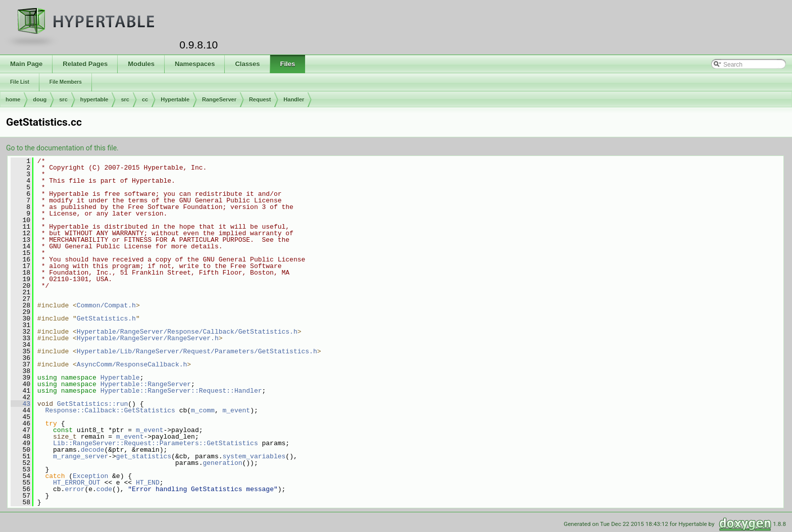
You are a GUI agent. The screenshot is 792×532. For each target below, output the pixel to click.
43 (20, 404)
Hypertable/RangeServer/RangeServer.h (148, 338)
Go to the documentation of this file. (62, 148)
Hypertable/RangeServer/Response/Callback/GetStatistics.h (187, 332)
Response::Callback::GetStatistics (110, 410)
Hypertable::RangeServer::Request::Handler (181, 391)
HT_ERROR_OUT (77, 483)
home (13, 99)
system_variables (254, 456)
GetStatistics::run (92, 404)
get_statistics (144, 456)
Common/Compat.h (106, 305)
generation (222, 463)
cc (145, 99)
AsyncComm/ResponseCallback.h (132, 364)
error (75, 489)
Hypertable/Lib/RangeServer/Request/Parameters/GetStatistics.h (197, 351)
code (104, 489)
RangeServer (219, 99)
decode (93, 450)
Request (260, 99)
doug (40, 99)
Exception (90, 476)
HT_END (148, 483)
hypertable (94, 99)
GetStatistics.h (106, 318)
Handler (294, 99)
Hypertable (175, 99)
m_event (236, 410)
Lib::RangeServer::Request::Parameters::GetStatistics (156, 443)
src (63, 99)
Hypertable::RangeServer (146, 384)
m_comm (203, 410)
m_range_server (81, 456)
